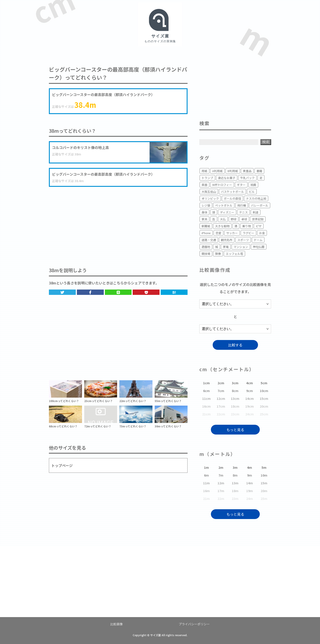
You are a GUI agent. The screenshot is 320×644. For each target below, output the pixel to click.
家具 (204, 219)
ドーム (258, 240)
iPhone (206, 233)
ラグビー (248, 233)
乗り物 (247, 226)
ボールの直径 (232, 198)
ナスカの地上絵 (256, 198)
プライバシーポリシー (194, 624)
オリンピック (210, 198)
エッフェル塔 (234, 254)
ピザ (259, 226)
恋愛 (218, 233)
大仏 (223, 219)
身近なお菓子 (227, 178)
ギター (241, 185)
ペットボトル (224, 205)
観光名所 (227, 240)
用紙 (204, 171)
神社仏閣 (259, 247)
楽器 (204, 185)
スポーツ (243, 240)
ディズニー (227, 212)
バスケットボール (232, 192)
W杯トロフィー (222, 185)
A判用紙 (217, 171)
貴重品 (247, 171)
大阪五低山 (209, 192)
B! (174, 292)
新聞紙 (206, 226)
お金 (262, 233)
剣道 (256, 212)
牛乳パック (247, 178)
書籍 (259, 171)
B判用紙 (233, 171)
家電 (226, 247)
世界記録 (258, 219)
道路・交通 (209, 240)
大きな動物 (222, 226)
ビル (252, 192)
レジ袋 (206, 205)
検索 (266, 142)
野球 (234, 219)
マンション (241, 247)
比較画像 (116, 624)
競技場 (206, 254)
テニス (243, 212)
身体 (204, 212)
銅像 (218, 254)
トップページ (62, 465)
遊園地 (206, 247)
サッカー (232, 233)
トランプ (207, 178)
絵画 (253, 185)
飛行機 (242, 205)
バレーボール (260, 205)
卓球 (244, 219)
